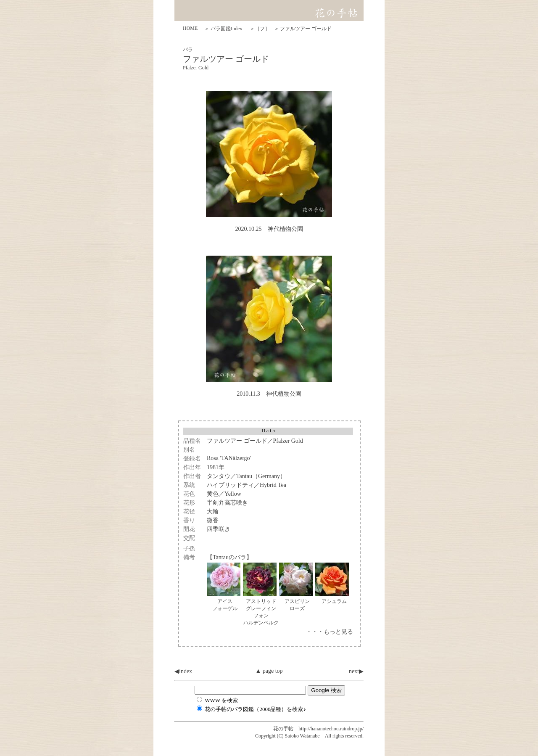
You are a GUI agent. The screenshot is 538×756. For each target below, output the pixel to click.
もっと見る (338, 632)
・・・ (315, 632)
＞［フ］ (260, 29)
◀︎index (183, 671)
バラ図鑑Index (226, 29)
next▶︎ (356, 671)
